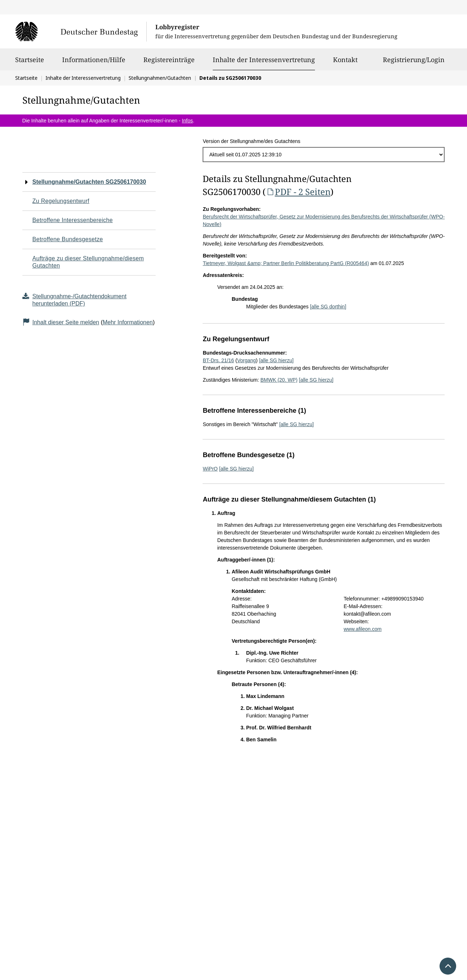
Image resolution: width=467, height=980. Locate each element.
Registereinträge (169, 63)
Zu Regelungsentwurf (61, 201)
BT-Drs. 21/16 (218, 360)
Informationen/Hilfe (94, 63)
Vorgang (246, 360)
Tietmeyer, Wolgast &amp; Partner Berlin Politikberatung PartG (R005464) (286, 263)
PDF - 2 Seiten (298, 192)
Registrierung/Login (414, 63)
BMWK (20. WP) (279, 380)
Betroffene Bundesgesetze (68, 239)
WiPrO (210, 469)
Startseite (30, 63)
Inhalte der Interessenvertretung (264, 60)
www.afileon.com (362, 629)
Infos (187, 121)
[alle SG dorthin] (328, 307)
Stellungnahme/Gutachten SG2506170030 (89, 182)
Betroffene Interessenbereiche (73, 220)
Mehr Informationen (128, 322)
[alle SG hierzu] (276, 360)
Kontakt (345, 63)
